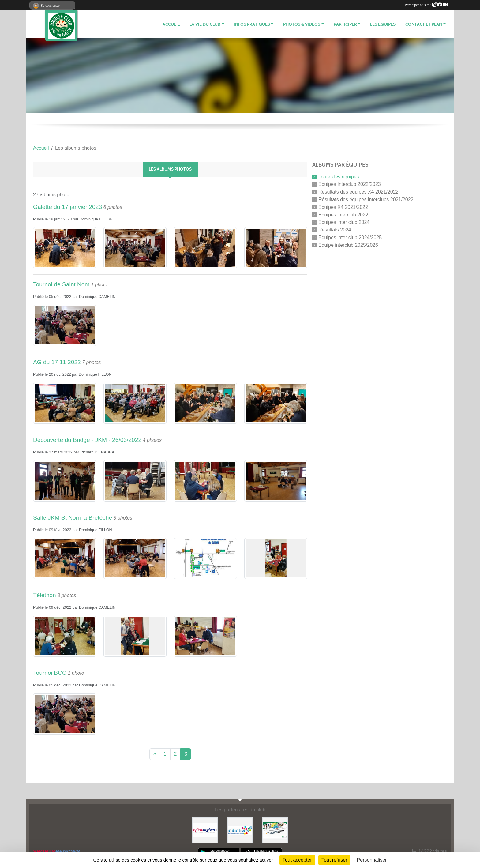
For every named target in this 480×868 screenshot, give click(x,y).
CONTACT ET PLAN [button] (424, 24)
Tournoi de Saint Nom (61, 284)
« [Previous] (155, 754)
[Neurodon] (275, 830)
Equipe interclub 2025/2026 (348, 245)
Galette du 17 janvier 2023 (67, 207)
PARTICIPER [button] (345, 24)
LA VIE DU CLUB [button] (205, 24)
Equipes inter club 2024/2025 (350, 237)
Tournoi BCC (50, 673)
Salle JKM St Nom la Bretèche (73, 518)
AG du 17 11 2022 (57, 362)
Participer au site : (426, 5)
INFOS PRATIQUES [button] (252, 24)
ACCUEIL (171, 24)
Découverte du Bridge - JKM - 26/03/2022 (87, 440)
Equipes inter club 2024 (344, 222)
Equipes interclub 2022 (343, 214)
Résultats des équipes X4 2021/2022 (358, 192)
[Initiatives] (240, 830)
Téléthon (45, 595)
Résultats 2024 (335, 230)
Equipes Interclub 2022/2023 (350, 184)
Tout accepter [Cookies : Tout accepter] (297, 860)
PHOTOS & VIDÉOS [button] (302, 24)
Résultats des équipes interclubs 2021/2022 (366, 199)
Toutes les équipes (339, 177)
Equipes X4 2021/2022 (343, 207)
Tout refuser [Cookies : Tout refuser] (334, 860)
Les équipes (383, 24)
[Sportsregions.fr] (205, 830)
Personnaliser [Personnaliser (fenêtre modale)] (372, 860)
